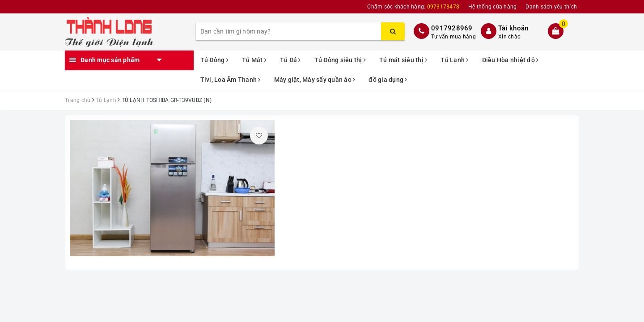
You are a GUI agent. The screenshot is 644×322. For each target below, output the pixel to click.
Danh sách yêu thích (551, 7)
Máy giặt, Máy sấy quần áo (315, 80)
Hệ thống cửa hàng (492, 7)
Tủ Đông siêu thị (340, 60)
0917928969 (452, 28)
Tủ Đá (290, 60)
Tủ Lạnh (454, 60)
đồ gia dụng (388, 80)
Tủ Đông (214, 60)
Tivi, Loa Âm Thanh (231, 80)
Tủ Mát (254, 60)
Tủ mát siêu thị (403, 60)
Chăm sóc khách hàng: (413, 7)
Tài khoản (513, 28)
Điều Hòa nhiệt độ (511, 60)
